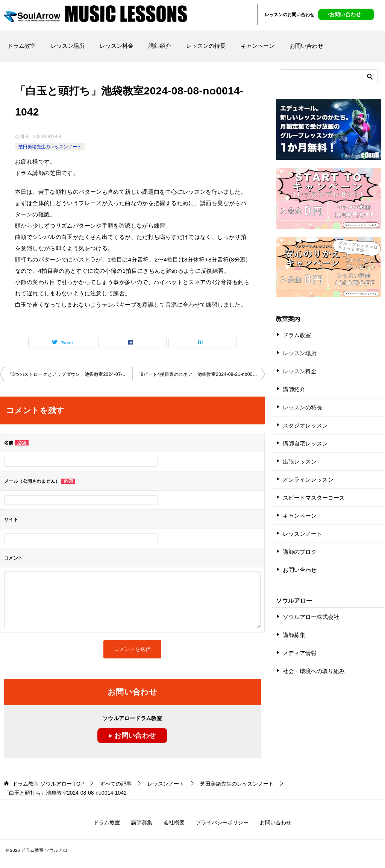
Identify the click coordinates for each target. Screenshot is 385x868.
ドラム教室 (22, 46)
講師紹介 (160, 46)
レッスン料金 (117, 46)
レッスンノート (302, 534)
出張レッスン (300, 461)
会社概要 (174, 822)
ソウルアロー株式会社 (311, 617)
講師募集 (294, 635)
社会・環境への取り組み (314, 671)
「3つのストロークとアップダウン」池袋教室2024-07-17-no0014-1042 (70, 374)
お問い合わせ (306, 46)
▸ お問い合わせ (132, 736)
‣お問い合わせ (344, 14)
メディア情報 (300, 653)
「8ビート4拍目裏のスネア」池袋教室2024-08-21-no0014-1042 (200, 374)
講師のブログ (300, 552)
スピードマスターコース (314, 498)
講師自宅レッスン (305, 443)
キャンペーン (258, 46)
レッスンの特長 (206, 46)
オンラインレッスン (308, 480)
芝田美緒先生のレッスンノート (50, 147)
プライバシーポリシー (222, 822)
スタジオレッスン (305, 425)
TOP (48, 784)
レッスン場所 (68, 46)
